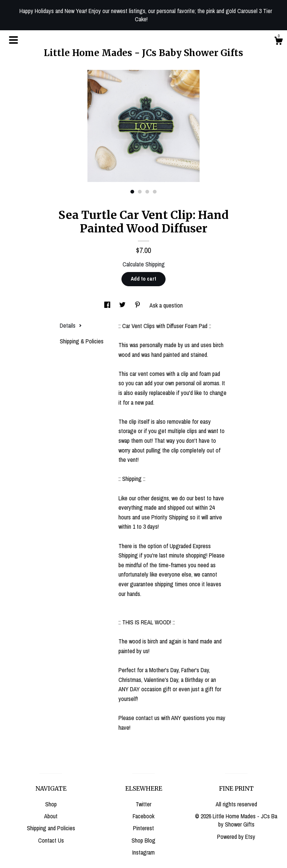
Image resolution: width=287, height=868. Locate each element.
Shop (51, 804)
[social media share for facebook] (108, 305)
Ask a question (166, 305)
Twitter (143, 804)
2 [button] (140, 192)
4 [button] (155, 192)
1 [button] (132, 192)
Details (71, 325)
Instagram (143, 852)
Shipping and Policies (51, 828)
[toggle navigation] (13, 40)
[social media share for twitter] (123, 305)
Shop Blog (143, 840)
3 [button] (147, 192)
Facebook (143, 816)
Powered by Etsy (236, 837)
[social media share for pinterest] (138, 305)
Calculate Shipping (144, 264)
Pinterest (143, 828)
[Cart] (278, 42)
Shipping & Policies (82, 341)
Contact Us (51, 840)
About (51, 816)
